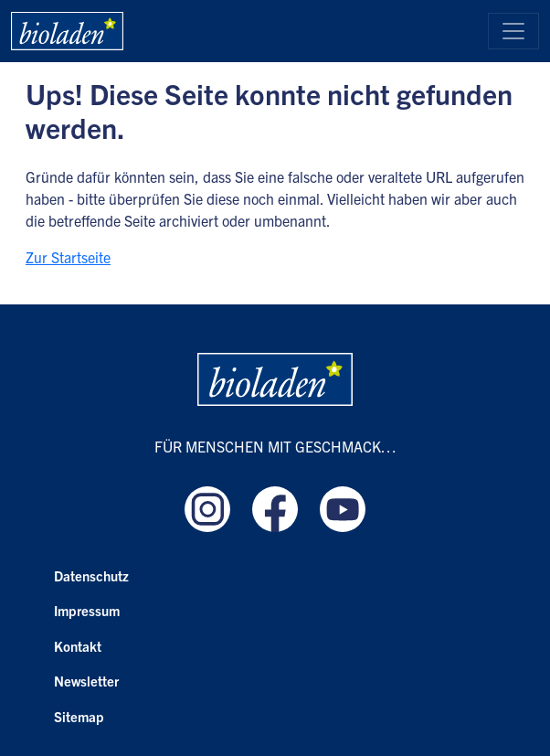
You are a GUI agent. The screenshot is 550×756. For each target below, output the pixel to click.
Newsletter (86, 681)
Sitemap (79, 716)
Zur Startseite (68, 257)
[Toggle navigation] (513, 31)
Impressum (87, 610)
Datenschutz (91, 575)
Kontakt (78, 646)
